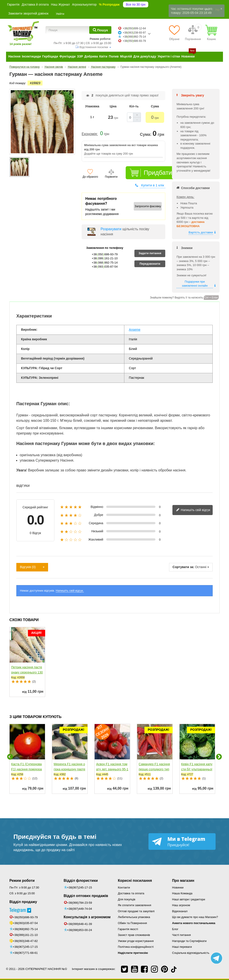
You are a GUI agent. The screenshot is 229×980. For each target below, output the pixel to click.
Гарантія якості (128, 929)
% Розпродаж (109, 4)
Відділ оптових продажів (86, 896)
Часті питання (182, 935)
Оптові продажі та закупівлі (136, 911)
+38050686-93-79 (134, 41)
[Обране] (174, 33)
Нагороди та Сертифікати (189, 941)
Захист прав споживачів (134, 935)
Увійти (60, 14)
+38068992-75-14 (134, 37)
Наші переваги (182, 947)
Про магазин (183, 881)
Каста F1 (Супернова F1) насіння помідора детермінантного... (27, 769)
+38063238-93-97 (134, 33)
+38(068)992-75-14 (25, 929)
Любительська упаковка (134, 917)
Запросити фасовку (148, 206)
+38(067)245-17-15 (25, 947)
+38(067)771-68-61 (25, 953)
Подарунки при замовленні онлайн (195, 284)
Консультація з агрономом (87, 917)
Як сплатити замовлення (135, 905)
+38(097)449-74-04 (80, 909)
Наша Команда (182, 893)
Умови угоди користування (136, 941)
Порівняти (111, 177)
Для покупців (127, 899)
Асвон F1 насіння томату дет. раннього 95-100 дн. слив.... (112, 769)
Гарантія (13, 4)
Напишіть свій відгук (193, 510)
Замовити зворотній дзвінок (28, 13)
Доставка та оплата (131, 893)
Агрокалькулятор (84, 4)
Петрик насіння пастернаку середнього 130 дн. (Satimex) (27, 672)
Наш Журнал (60, 4)
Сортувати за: (183, 567)
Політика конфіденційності (136, 947)
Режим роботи (22, 881)
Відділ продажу (23, 902)
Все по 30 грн (136, 4)
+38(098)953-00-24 (80, 930)
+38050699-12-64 (134, 28)
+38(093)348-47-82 (25, 941)
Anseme (135, 330)
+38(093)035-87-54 (25, 923)
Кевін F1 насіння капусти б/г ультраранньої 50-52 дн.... (197, 769)
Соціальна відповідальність (191, 953)
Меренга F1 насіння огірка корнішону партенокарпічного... (69, 769)
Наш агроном (181, 905)
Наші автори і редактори (189, 899)
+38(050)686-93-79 (25, 917)
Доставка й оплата (35, 4)
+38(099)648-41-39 (80, 924)
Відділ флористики (81, 881)
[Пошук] (100, 30)
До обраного (90, 177)
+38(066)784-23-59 (80, 903)
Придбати (158, 173)
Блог (175, 929)
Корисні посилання (135, 881)
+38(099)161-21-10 (25, 935)
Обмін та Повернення (132, 923)
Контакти (124, 887)
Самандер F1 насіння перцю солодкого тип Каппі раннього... (154, 769)
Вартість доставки (201, 232)
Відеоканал (180, 911)
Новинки (178, 887)
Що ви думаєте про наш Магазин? (195, 917)
